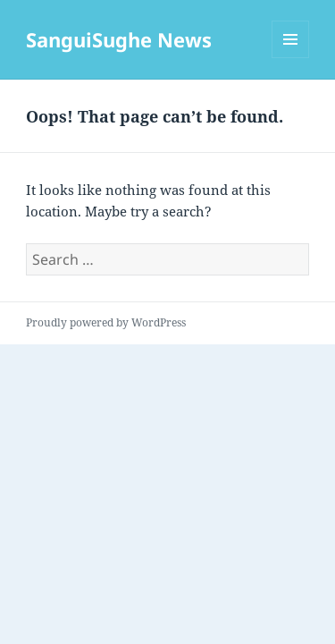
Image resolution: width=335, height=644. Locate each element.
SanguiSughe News (119, 39)
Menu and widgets (291, 58)
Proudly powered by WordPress (106, 322)
